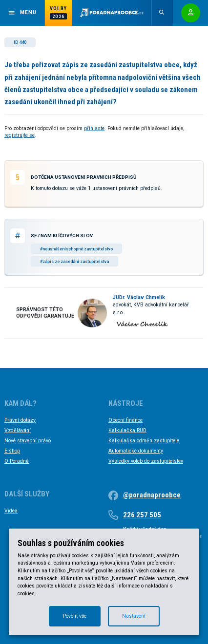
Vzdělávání (18, 430)
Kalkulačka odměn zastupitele (144, 441)
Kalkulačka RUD (127, 430)
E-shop (12, 451)
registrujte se (20, 135)
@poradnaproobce (152, 495)
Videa (11, 511)
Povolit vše (75, 616)
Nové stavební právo (28, 441)
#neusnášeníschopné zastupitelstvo (76, 249)
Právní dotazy (20, 420)
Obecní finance (125, 420)
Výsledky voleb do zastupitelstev (146, 461)
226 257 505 (142, 515)
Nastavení (134, 616)
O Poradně (17, 461)
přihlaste (94, 128)
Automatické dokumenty (136, 451)
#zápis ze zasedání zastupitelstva (74, 262)
